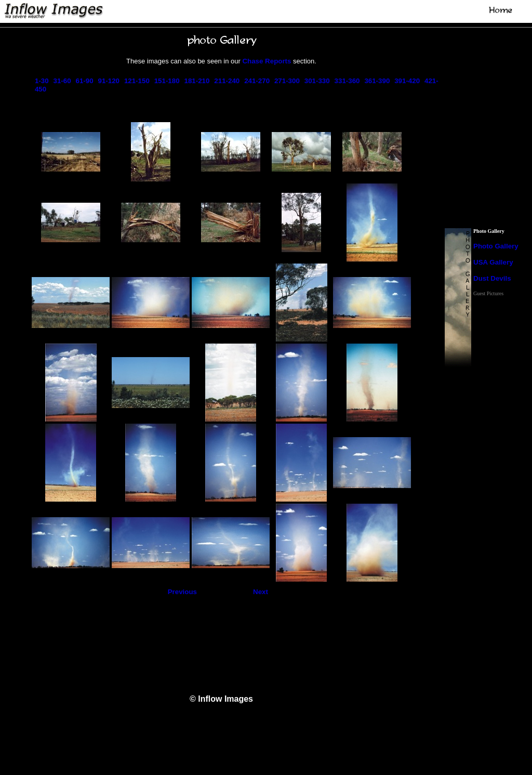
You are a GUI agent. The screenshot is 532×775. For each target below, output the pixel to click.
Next (261, 592)
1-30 (42, 81)
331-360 (347, 81)
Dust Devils (492, 278)
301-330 (317, 81)
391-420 (407, 81)
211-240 (227, 81)
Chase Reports (267, 61)
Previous (182, 592)
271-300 (287, 81)
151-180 (167, 81)
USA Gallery (493, 262)
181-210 (197, 81)
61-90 (84, 81)
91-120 (109, 81)
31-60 (62, 81)
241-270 (257, 81)
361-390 (377, 81)
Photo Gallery (496, 246)
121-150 (137, 81)
